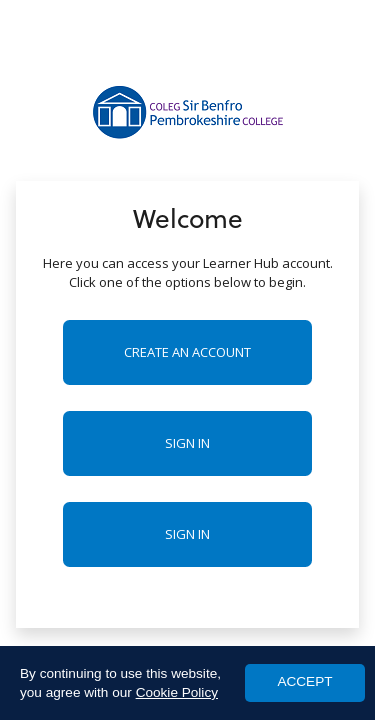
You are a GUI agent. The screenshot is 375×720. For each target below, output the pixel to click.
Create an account (187, 352)
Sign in (187, 443)
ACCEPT (304, 681)
